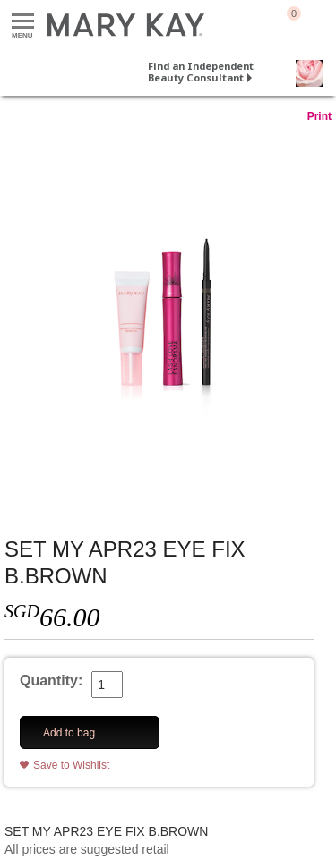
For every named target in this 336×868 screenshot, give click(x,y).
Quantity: (51, 681)
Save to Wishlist (71, 765)
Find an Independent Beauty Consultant (201, 72)
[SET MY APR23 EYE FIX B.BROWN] (168, 312)
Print (319, 116)
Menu (23, 22)
